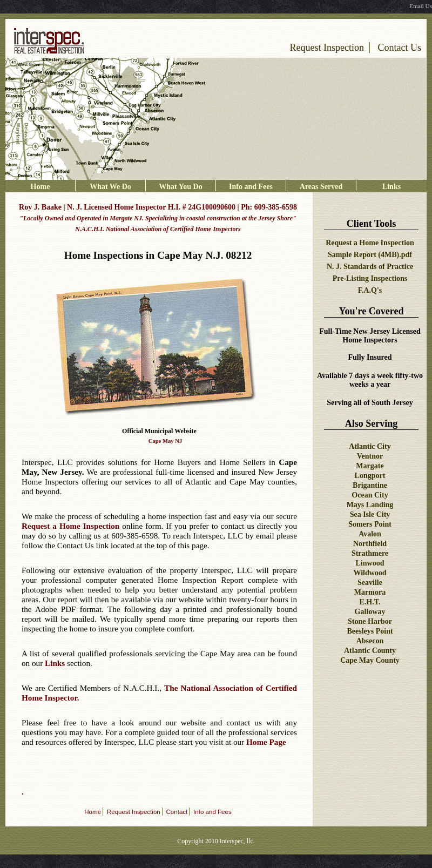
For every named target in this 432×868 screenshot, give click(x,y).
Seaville (370, 583)
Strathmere (370, 553)
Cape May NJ (166, 441)
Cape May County (370, 660)
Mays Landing (370, 505)
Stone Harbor (370, 621)
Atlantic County (370, 651)
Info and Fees (251, 187)
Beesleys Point (370, 631)
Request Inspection (327, 48)
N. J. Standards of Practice (370, 267)
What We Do (110, 187)
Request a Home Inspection (370, 243)
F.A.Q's (370, 290)
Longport (370, 476)
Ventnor (370, 456)
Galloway (370, 612)
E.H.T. (370, 602)
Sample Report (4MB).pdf (370, 255)
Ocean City (370, 495)
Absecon (370, 641)
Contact (177, 812)
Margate (370, 466)
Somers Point (370, 524)
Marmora (370, 592)
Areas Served (321, 187)
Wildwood (370, 573)
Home (40, 187)
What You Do (180, 187)
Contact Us (400, 48)
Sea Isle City (370, 514)
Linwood (370, 563)
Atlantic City (370, 446)
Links (391, 187)
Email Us (421, 6)
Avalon (370, 534)
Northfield (370, 544)
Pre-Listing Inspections (370, 278)
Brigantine (370, 485)
